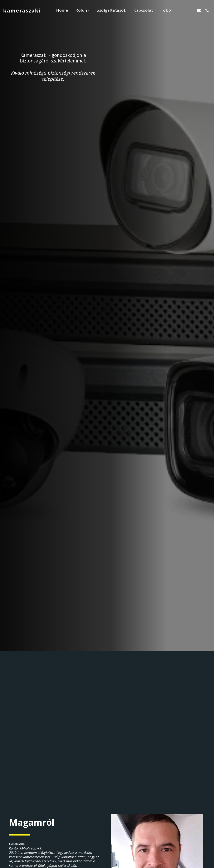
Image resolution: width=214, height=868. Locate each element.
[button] (184, 10)
